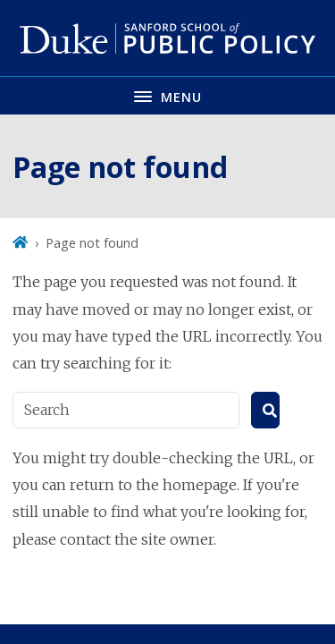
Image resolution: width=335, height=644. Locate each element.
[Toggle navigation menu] (167, 95)
